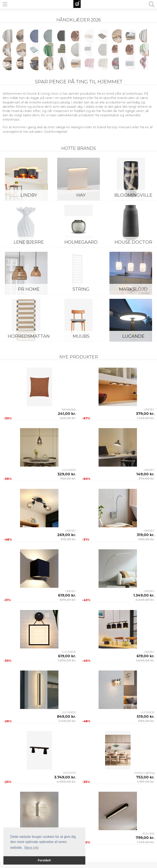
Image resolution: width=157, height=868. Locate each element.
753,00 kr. (145, 777)
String (81, 289)
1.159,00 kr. (146, 782)
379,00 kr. (145, 414)
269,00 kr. (67, 535)
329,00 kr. (67, 474)
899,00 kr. (68, 600)
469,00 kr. (146, 539)
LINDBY (29, 195)
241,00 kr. (67, 414)
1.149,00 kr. (146, 418)
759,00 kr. (68, 479)
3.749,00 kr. (65, 777)
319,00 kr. (146, 535)
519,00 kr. (68, 539)
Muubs (81, 336)
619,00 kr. (67, 595)
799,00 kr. (145, 838)
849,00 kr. (66, 716)
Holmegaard (81, 242)
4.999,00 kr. (66, 782)
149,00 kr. (145, 474)
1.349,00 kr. (144, 595)
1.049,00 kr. (145, 660)
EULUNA (149, 833)
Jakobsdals (69, 409)
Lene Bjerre (29, 242)
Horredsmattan (29, 336)
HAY (81, 195)
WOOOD (69, 773)
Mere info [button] (31, 848)
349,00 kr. (68, 418)
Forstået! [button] (44, 860)
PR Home (29, 289)
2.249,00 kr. (145, 600)
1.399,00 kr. (67, 660)
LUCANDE (69, 470)
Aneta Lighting (144, 773)
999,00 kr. (146, 721)
